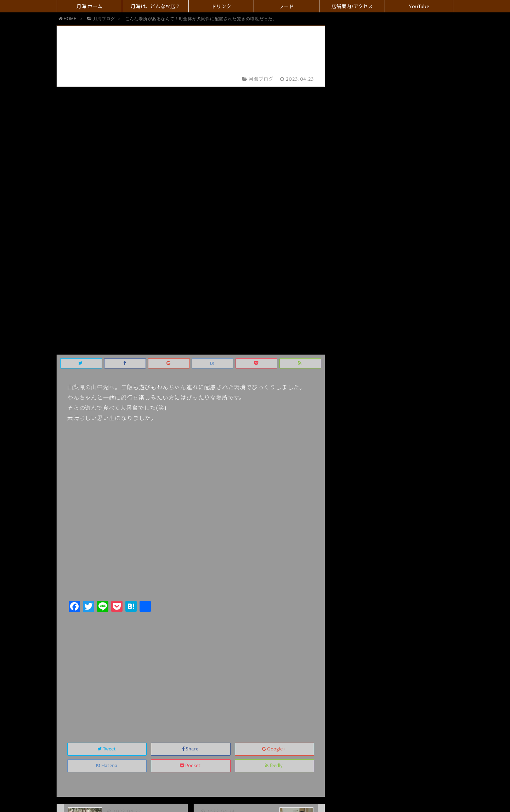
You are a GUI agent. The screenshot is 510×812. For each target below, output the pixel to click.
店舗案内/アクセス (352, 7)
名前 (211, 629)
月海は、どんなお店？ (155, 7)
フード (287, 7)
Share (191, 481)
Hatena (107, 498)
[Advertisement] (191, 402)
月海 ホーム (89, 7)
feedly (274, 498)
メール (214, 644)
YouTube (419, 7)
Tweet (107, 481)
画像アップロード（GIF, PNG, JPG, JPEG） (250, 711)
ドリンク (221, 7)
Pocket (191, 498)
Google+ (274, 481)
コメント (209, 697)
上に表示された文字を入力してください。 (131, 674)
